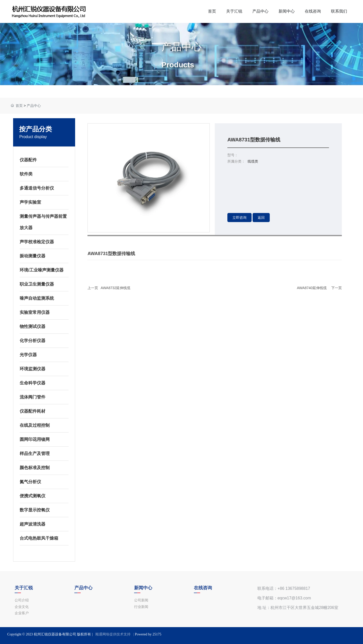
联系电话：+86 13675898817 (284, 588)
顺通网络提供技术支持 (113, 634)
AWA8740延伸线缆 (312, 288)
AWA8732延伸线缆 (115, 288)
